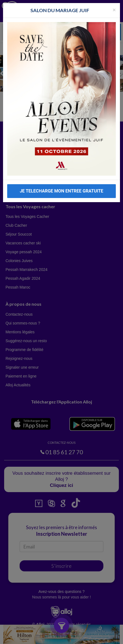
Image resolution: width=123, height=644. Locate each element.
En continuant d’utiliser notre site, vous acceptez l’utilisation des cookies (50, 637)
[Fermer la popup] (114, 10)
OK (103, 637)
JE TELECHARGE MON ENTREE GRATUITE (61, 191)
